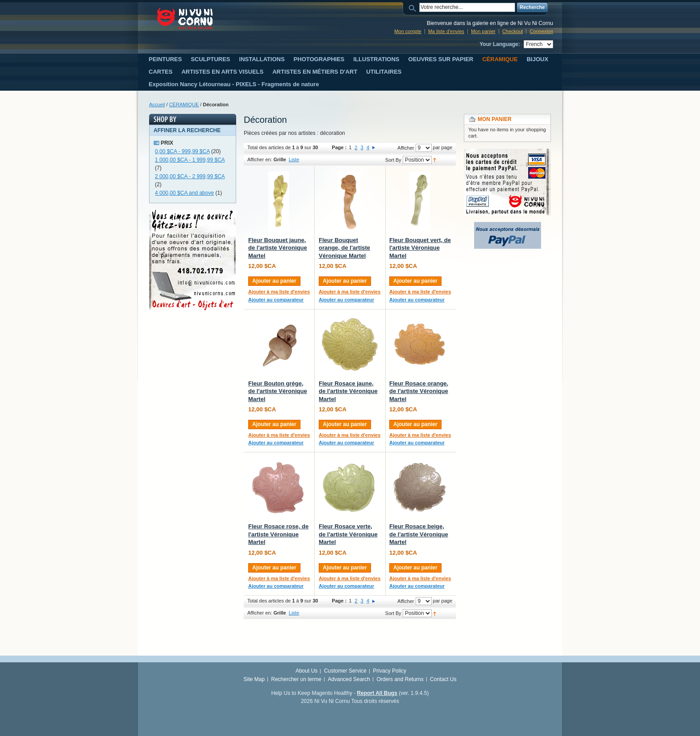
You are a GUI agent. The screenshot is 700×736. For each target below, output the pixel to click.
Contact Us (443, 679)
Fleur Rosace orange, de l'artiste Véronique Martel (419, 391)
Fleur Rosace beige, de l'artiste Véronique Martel (419, 534)
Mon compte (408, 31)
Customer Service (345, 671)
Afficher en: (260, 159)
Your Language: (500, 44)
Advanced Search (349, 679)
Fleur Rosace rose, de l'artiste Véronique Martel (278, 534)
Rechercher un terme (296, 679)
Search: (414, 7)
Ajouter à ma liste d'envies (279, 292)
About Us (306, 671)
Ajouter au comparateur (276, 300)
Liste (294, 159)
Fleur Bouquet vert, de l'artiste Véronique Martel (420, 248)
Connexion (541, 31)
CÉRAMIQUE (184, 105)
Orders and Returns (400, 679)
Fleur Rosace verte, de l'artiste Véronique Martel (348, 534)
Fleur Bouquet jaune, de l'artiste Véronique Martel (278, 248)
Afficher (406, 148)
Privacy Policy (390, 671)
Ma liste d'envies (446, 31)
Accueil (157, 105)
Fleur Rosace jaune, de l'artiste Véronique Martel (348, 391)
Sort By (393, 160)
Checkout (512, 31)
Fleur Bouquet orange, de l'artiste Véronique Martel (344, 248)
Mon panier (483, 31)
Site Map (254, 679)
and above (184, 193)
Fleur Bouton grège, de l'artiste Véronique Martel (278, 391)
